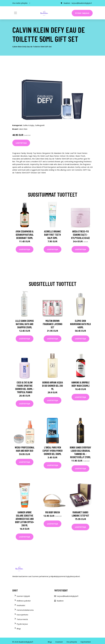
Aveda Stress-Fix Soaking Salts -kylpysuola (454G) (80, 235)
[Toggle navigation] (15, 13)
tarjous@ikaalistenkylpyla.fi (82, 3)
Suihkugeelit (40, 125)
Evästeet (59, 642)
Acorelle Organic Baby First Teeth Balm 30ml (52, 235)
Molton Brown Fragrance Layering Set (53, 324)
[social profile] (30, 3)
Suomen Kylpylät (23, 596)
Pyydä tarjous (82, 13)
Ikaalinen (67, 3)
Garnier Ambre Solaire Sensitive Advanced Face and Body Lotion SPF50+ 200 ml (25, 519)
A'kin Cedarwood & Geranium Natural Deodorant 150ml (25, 235)
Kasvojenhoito (22, 615)
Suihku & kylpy (29, 125)
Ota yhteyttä (72, 642)
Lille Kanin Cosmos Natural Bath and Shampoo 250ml (25, 324)
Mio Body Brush (53, 512)
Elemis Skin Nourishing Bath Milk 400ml (80, 324)
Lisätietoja (21, 143)
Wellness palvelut (24, 601)
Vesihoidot (21, 605)
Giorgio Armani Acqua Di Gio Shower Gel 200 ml (52, 386)
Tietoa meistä (22, 619)
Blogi (19, 629)
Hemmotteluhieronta (25, 610)
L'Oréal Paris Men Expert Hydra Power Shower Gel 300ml (53, 451)
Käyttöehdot (86, 642)
